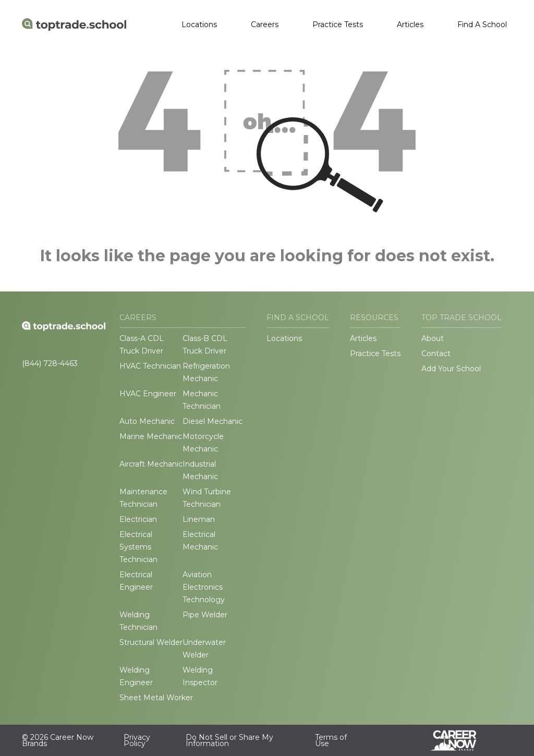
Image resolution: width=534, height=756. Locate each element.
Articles (410, 25)
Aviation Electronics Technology (204, 587)
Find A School (482, 25)
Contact (436, 353)
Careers (265, 25)
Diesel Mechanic (213, 421)
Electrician (138, 519)
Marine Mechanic (151, 436)
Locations (199, 25)
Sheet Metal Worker (156, 698)
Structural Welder (151, 642)
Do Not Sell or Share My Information (229, 740)
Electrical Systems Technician (138, 547)
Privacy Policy (137, 740)
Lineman (199, 519)
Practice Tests (338, 25)
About (433, 338)
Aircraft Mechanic (151, 464)
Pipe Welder (205, 615)
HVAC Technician (150, 366)
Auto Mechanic (147, 421)
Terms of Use (331, 740)
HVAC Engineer (148, 394)
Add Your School (451, 369)
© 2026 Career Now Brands (58, 740)
